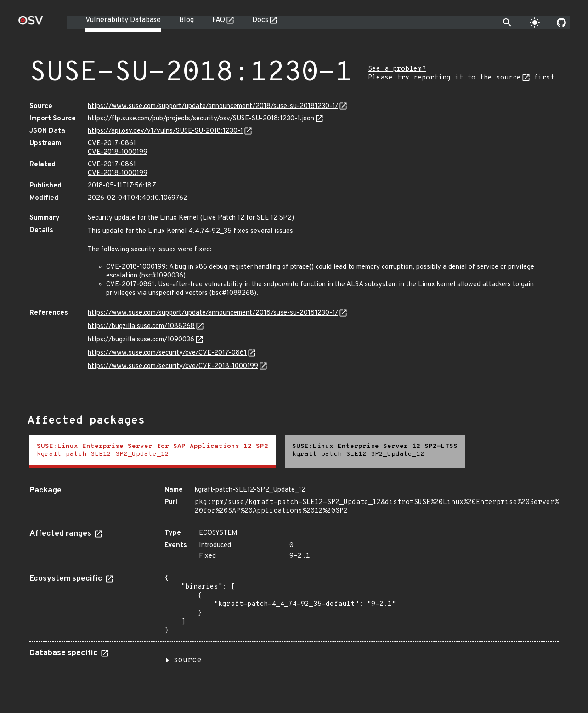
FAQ (219, 20)
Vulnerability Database (123, 20)
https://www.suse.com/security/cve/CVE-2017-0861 (167, 353)
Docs (260, 20)
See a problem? (397, 69)
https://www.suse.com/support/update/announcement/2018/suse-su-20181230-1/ (213, 106)
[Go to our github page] (561, 23)
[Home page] (31, 23)
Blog (187, 20)
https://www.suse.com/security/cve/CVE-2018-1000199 (173, 366)
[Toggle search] (507, 23)
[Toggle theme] (535, 23)
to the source (494, 78)
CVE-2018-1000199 (118, 152)
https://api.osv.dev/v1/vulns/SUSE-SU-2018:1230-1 (165, 131)
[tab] (153, 451)
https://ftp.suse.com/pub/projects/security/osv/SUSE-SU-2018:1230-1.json (201, 119)
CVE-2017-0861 (112, 144)
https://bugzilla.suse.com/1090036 (141, 340)
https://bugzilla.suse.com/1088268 (141, 326)
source (187, 660)
